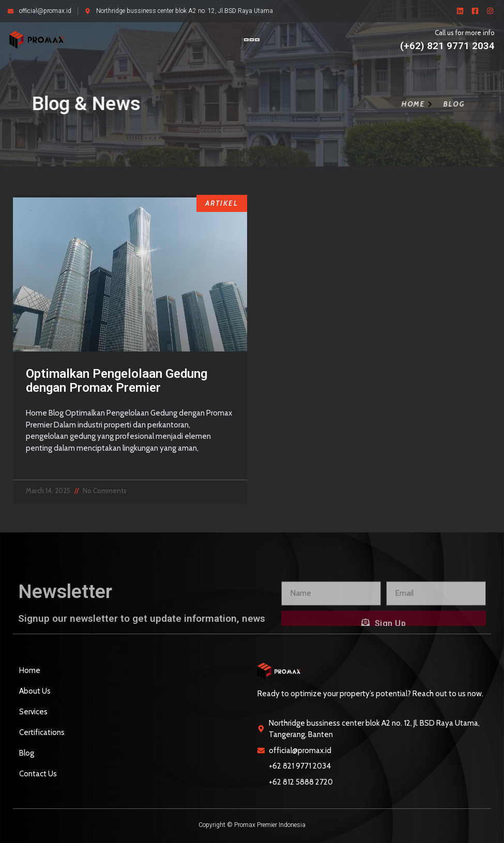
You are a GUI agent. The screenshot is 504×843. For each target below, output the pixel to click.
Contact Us (38, 774)
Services (33, 712)
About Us (35, 691)
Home (30, 670)
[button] (252, 40)
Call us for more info (465, 33)
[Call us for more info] (390, 47)
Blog (27, 753)
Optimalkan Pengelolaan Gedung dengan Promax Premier (117, 380)
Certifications (42, 732)
